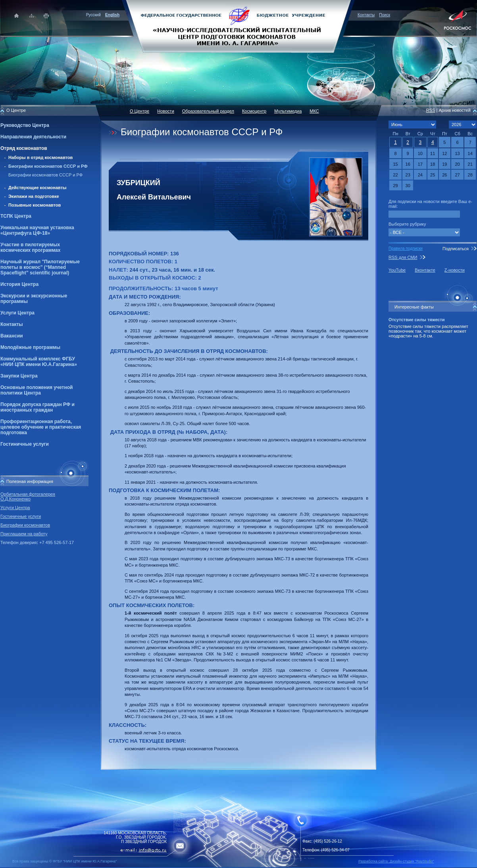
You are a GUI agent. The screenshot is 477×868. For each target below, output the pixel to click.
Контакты (366, 15)
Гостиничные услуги (25, 444)
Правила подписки (406, 248)
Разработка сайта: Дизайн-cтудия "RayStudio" (396, 861)
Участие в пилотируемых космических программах (30, 247)
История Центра (19, 284)
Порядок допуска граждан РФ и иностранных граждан (38, 407)
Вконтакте (425, 270)
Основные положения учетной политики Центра (37, 390)
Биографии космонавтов (25, 525)
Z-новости (455, 270)
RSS (431, 110)
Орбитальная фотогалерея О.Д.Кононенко (28, 496)
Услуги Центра (17, 313)
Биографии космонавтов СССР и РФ (48, 166)
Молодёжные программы (30, 347)
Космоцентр (254, 111)
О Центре (139, 111)
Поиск (385, 15)
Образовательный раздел (208, 111)
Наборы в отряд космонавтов (40, 157)
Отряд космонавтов (24, 148)
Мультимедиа (288, 111)
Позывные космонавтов (35, 205)
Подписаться (456, 249)
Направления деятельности (33, 137)
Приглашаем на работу (24, 534)
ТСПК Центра (16, 216)
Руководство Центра (25, 125)
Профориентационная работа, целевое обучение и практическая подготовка (41, 427)
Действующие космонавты (38, 188)
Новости (166, 111)
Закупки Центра (19, 376)
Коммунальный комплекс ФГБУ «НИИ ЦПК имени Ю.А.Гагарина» (39, 362)
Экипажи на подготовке (34, 196)
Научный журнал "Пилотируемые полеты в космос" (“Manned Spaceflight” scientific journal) (40, 267)
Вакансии (12, 336)
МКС (314, 111)
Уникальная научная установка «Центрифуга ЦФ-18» (37, 230)
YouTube (397, 270)
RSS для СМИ (403, 257)
